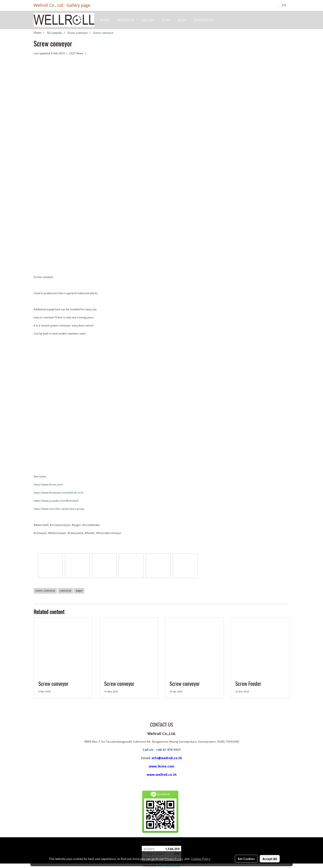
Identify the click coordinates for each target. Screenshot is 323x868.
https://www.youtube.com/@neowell (56, 501)
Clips (166, 20)
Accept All (270, 859)
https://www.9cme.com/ (48, 484)
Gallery (148, 20)
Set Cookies (246, 859)
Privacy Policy (174, 859)
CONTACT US (204, 20)
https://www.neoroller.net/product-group (59, 509)
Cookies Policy (201, 859)
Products (125, 20)
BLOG (182, 20)
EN (281, 5)
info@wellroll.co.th (167, 758)
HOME (105, 20)
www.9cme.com (161, 766)
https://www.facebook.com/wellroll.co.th (58, 493)
